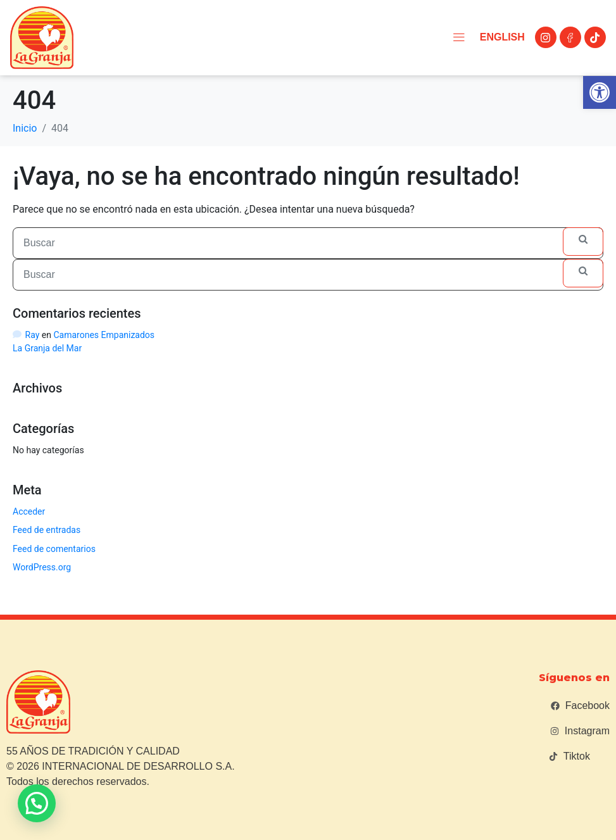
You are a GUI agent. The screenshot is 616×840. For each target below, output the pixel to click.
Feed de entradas (47, 530)
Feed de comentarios (54, 549)
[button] (600, 92)
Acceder (29, 511)
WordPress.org (42, 567)
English (499, 37)
